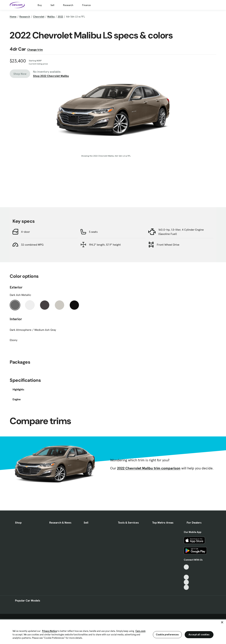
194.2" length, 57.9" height (105, 245)
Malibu (51, 17)
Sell (52, 5)
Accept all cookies (199, 634)
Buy (40, 5)
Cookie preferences (167, 634)
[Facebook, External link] (186, 572)
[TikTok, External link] (186, 567)
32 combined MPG (32, 245)
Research (68, 5)
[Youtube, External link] (186, 577)
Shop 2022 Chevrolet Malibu (51, 76)
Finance (86, 5)
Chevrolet (39, 17)
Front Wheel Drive (168, 245)
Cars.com (140, 631)
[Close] (222, 622)
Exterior (16, 287)
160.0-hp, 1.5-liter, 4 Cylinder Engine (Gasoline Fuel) (181, 232)
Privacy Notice (49, 631)
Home (13, 17)
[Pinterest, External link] (186, 587)
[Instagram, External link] (186, 582)
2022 (60, 17)
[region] (113, 631)
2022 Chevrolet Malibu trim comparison (149, 468)
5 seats (93, 232)
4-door (25, 232)
